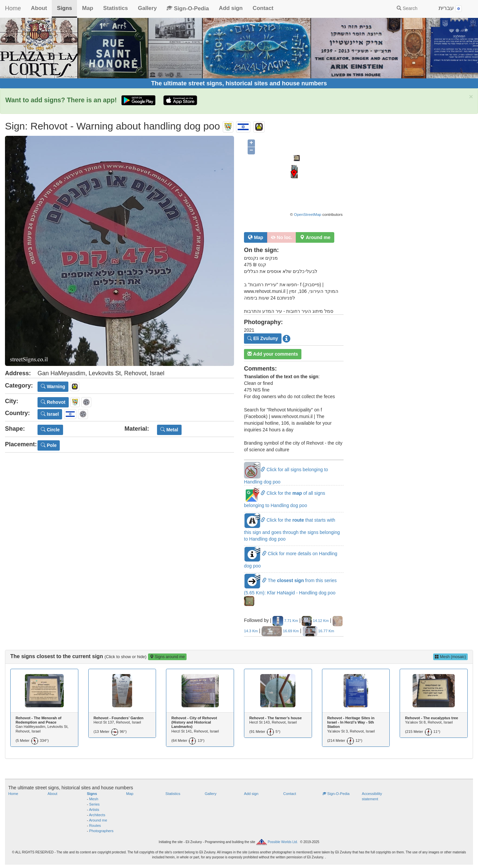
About (39, 8)
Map (88, 8)
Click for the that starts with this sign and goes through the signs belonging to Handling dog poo (292, 529)
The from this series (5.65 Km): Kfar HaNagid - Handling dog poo (290, 590)
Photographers (101, 831)
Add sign (231, 8)
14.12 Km (315, 621)
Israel (50, 414)
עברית (450, 8)
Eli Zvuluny (263, 338)
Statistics (116, 8)
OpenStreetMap (308, 214)
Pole (49, 445)
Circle (50, 430)
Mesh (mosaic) (450, 657)
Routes (95, 825)
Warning (53, 387)
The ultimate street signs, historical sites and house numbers (239, 83)
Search (407, 8)
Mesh (94, 799)
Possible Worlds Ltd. (283, 842)
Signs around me (167, 657)
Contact (263, 8)
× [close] (471, 96)
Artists (94, 810)
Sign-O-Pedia (188, 8)
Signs (64, 8)
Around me (98, 820)
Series (95, 804)
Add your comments (273, 354)
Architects (97, 815)
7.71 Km (285, 621)
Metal (169, 430)
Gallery (147, 8)
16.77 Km (319, 631)
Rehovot (53, 402)
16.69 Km (280, 631)
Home (13, 8)
